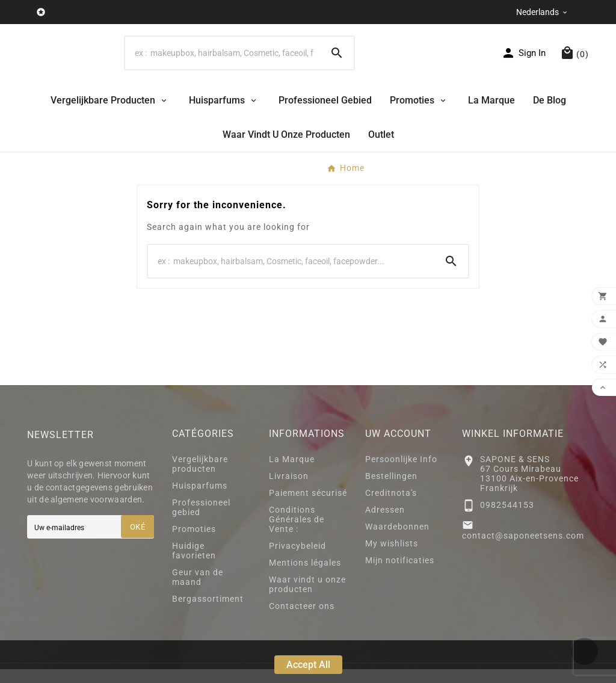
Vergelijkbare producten (200, 478)
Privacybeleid (297, 560)
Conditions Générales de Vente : (297, 533)
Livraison (289, 490)
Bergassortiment (208, 613)
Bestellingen (391, 490)
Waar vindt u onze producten (307, 598)
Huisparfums (200, 499)
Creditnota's (391, 507)
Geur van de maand (198, 591)
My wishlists (392, 557)
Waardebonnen (397, 540)
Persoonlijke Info (401, 473)
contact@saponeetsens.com (523, 549)
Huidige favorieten (194, 564)
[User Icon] (523, 60)
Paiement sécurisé (308, 507)
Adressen (385, 524)
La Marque (292, 473)
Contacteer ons (302, 620)
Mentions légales (305, 576)
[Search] (223, 60)
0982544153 (507, 518)
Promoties (194, 543)
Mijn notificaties (400, 574)
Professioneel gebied (201, 521)
